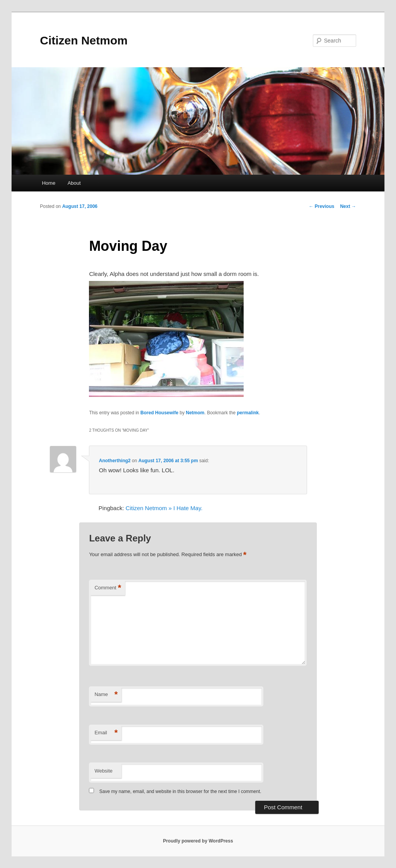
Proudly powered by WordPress (198, 841)
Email (106, 733)
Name (106, 695)
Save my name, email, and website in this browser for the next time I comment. (180, 791)
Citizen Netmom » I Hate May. (164, 508)
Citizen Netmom (84, 40)
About (74, 183)
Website (103, 771)
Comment (108, 588)
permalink (248, 413)
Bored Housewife (159, 413)
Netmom (195, 413)
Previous (321, 206)
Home (49, 183)
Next (348, 206)
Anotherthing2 (115, 461)
